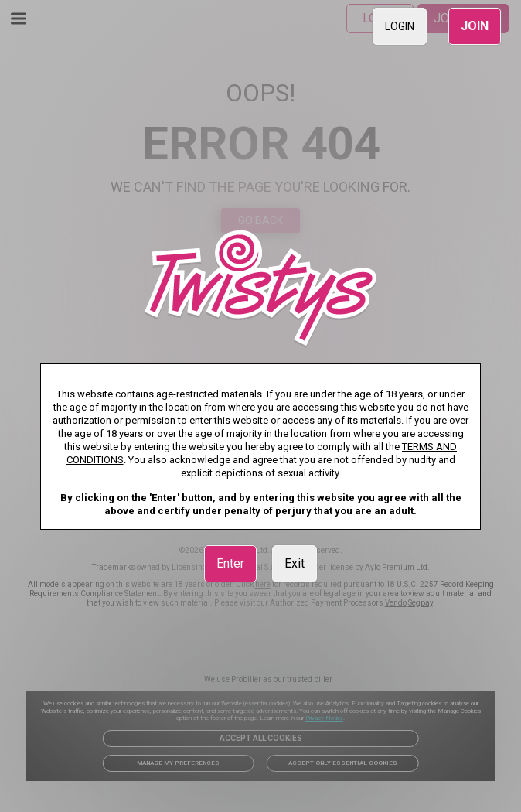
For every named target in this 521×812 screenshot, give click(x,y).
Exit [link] (295, 563)
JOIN (475, 26)
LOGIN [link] (400, 26)
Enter (230, 563)
